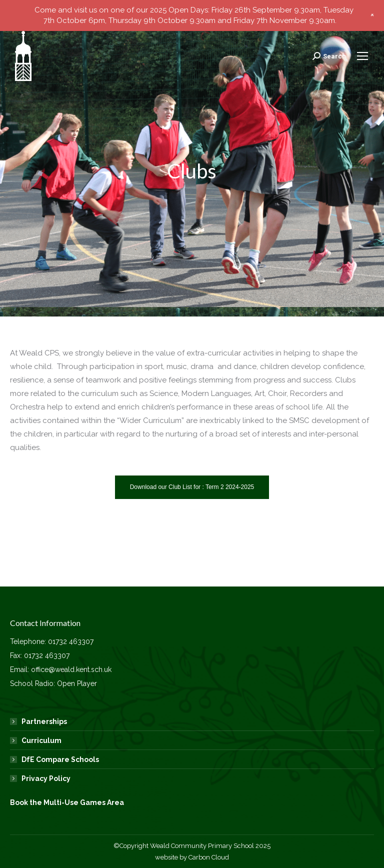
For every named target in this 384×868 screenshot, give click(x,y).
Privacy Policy (46, 778)
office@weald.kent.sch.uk (71, 669)
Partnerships (44, 721)
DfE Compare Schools (60, 759)
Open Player (77, 683)
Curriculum (41, 740)
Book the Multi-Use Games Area (67, 802)
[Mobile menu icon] (362, 56)
